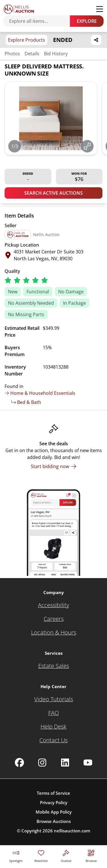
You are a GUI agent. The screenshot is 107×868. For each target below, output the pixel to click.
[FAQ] (53, 713)
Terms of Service (53, 793)
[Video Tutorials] (54, 699)
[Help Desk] (53, 727)
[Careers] (54, 619)
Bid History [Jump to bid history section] (56, 54)
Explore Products (27, 40)
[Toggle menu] (100, 9)
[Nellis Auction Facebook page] (19, 763)
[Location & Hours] (54, 633)
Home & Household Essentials (40, 393)
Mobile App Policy (54, 812)
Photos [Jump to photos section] (12, 54)
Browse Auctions (54, 821)
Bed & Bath (26, 402)
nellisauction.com (72, 831)
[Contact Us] (53, 740)
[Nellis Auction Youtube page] (88, 763)
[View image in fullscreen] (87, 146)
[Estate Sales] (54, 666)
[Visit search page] (91, 855)
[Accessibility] (53, 605)
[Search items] (40, 21)
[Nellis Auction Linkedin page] (65, 763)
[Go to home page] (19, 9)
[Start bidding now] (54, 466)
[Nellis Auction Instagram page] (42, 763)
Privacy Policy (54, 802)
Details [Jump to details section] (32, 54)
